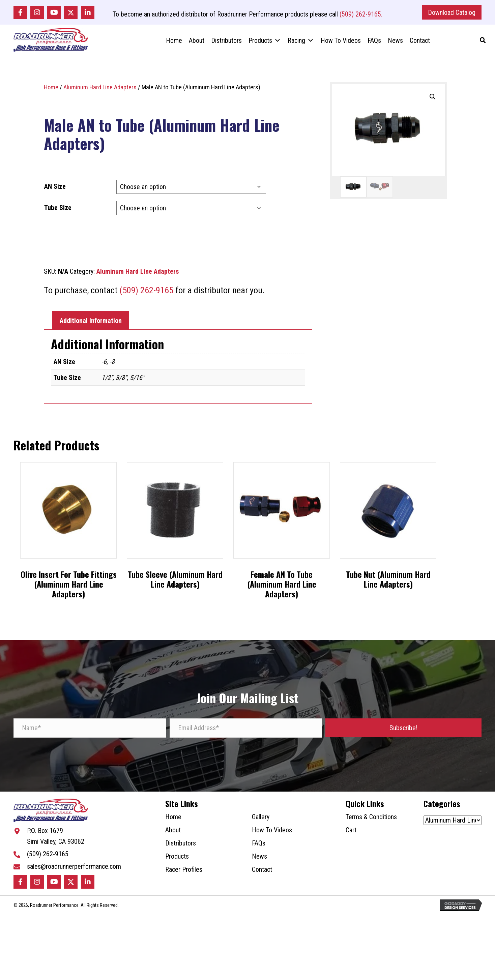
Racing (301, 43)
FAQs (374, 43)
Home (174, 43)
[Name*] (90, 733)
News (395, 43)
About (197, 43)
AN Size (55, 191)
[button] (20, 13)
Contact (420, 43)
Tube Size (58, 212)
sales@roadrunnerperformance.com (74, 874)
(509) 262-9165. (361, 15)
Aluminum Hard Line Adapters (100, 92)
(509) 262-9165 (146, 295)
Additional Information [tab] (91, 325)
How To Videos (341, 43)
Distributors (226, 43)
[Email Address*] (246, 733)
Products (265, 43)
